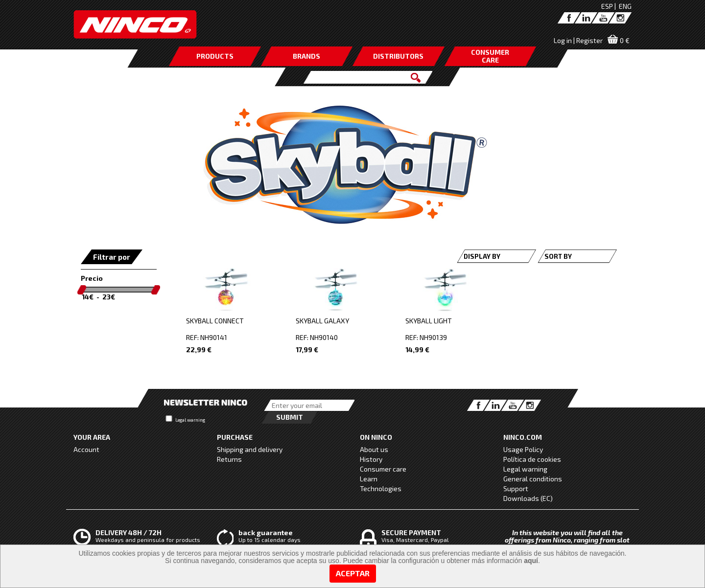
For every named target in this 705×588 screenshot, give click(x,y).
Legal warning (190, 420)
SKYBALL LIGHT (429, 321)
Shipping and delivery (250, 449)
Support (516, 488)
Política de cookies (532, 459)
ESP (607, 6)
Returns (229, 459)
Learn (369, 479)
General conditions (533, 479)
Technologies (381, 488)
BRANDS (306, 56)
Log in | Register (578, 40)
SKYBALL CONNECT (215, 321)
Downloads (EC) (528, 498)
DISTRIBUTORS (398, 56)
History (371, 459)
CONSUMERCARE (490, 56)
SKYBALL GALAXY (322, 321)
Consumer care (383, 469)
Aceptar (353, 573)
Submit (290, 417)
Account (86, 449)
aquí (531, 561)
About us (374, 449)
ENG (625, 6)
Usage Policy (523, 449)
